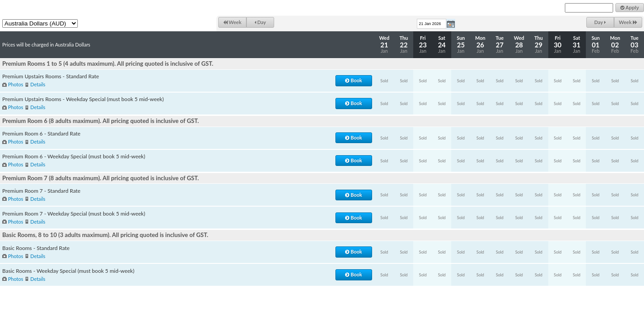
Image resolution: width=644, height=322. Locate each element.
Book (354, 80)
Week (232, 22)
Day (260, 22)
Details (38, 84)
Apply (630, 8)
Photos (16, 84)
